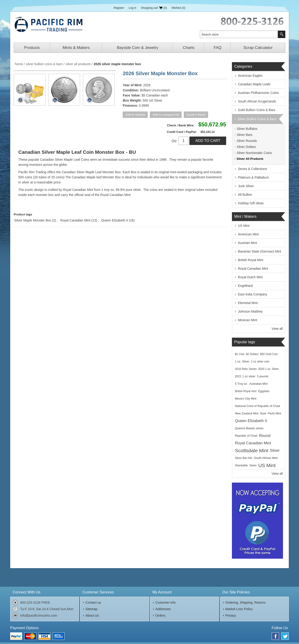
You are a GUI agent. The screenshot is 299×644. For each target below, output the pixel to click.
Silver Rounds (247, 141)
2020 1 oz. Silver (268, 369)
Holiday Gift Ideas (251, 203)
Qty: (175, 141)
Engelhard (245, 286)
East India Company (253, 294)
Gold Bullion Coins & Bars (257, 110)
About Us (92, 615)
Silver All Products (250, 159)
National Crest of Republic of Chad (257, 406)
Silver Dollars (246, 147)
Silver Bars (245, 135)
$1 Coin (240, 354)
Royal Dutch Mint (250, 277)
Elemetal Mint (248, 303)
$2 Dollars (252, 354)
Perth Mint (274, 413)
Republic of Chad (246, 436)
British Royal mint (246, 391)
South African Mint (266, 458)
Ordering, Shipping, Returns (246, 602)
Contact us (93, 602)
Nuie (263, 413)
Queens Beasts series (249, 428)
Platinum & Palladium (253, 177)
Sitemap (91, 609)
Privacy (231, 615)
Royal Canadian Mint (75, 220)
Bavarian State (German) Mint (260, 251)
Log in (132, 8)
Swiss (253, 465)
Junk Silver (246, 186)
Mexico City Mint (246, 399)
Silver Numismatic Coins (254, 153)
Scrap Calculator (258, 48)
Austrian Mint (247, 243)
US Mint (244, 226)
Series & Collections (252, 169)
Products (32, 48)
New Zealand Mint (247, 413)
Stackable (241, 465)
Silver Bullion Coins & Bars (257, 119)
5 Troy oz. (241, 384)
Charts (189, 48)
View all (277, 329)
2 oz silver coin (260, 362)
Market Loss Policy (239, 609)
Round (265, 436)
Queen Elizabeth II (115, 220)
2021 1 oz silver (245, 376)
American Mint (248, 234)
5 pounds (263, 376)
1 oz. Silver (242, 362)
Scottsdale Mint (252, 450)
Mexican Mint (247, 320)
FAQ (218, 48)
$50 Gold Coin (269, 354)
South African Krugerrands (257, 101)
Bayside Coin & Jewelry (138, 48)
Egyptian (264, 391)
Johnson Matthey (250, 311)
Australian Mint (258, 384)
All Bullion (245, 195)
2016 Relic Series (246, 369)
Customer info (165, 602)
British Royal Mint (251, 260)
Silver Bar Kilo (244, 458)
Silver (275, 450)
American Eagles (250, 76)
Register (119, 8)
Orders (160, 615)
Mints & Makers (76, 48)
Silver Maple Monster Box (33, 220)
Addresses (163, 609)
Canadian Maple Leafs (254, 84)
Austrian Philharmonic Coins (258, 93)
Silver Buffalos (247, 129)
